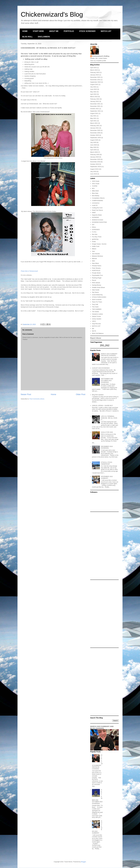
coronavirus (96, 203)
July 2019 (93, 171)
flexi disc (95, 234)
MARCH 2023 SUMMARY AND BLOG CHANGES (109, 355)
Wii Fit (94, 331)
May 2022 (93, 92)
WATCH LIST (106, 31)
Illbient (94, 249)
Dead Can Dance (97, 210)
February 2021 (95, 126)
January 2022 (95, 101)
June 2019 (94, 174)
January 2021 (95, 128)
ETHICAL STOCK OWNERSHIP (107, 463)
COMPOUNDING (97, 201)
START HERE (38, 31)
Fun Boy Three (97, 237)
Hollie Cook (96, 246)
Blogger (83, 862)
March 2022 (94, 97)
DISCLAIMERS (44, 37)
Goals (94, 242)
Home (54, 394)
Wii (93, 329)
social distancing (97, 295)
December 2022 (95, 77)
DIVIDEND (95, 217)
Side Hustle (96, 290)
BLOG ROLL (27, 37)
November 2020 (95, 133)
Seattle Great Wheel (98, 287)
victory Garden (97, 319)
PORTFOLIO (69, 31)
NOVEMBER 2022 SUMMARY (107, 477)
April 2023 (93, 68)
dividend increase (98, 220)
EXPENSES (96, 230)
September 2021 (95, 111)
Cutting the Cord (97, 208)
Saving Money (96, 285)
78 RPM (95, 186)
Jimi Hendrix (96, 254)
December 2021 (95, 104)
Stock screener (97, 299)
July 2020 (93, 142)
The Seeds (95, 312)
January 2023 (95, 75)
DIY (93, 225)
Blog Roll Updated (98, 395)
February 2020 (95, 155)
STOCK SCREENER (87, 31)
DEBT (94, 213)
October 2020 (95, 135)
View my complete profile (98, 61)
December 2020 (95, 130)
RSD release (96, 283)
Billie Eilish (95, 191)
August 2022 (94, 84)
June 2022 (94, 89)
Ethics (94, 227)
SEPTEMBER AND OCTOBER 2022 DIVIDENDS (107, 380)
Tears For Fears (97, 302)
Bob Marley (96, 196)
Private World (96, 273)
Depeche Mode (97, 215)
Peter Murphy (96, 268)
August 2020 (94, 140)
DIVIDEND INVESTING (99, 222)
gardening (95, 239)
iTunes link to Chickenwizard (29, 271)
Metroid (94, 258)
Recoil (94, 280)
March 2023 (94, 70)
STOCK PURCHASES (99, 297)
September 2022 (95, 82)
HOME (25, 31)
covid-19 (95, 205)
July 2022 (93, 87)
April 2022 (93, 94)
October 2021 (95, 109)
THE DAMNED (97, 309)
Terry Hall (95, 304)
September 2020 (95, 138)
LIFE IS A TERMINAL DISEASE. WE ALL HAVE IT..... (109, 418)
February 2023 (95, 72)
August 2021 (94, 113)
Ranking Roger (97, 278)
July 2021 (93, 116)
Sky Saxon (95, 292)
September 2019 (95, 167)
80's (93, 188)
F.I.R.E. (94, 232)
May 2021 (93, 118)
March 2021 (94, 123)
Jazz (93, 251)
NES (93, 261)
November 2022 (95, 80)
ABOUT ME (54, 31)
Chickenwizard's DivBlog (101, 56)
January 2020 (95, 157)
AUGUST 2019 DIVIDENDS (101, 368)
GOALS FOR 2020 (107, 432)
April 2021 (93, 121)
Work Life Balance (98, 333)
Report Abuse (96, 338)
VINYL (94, 321)
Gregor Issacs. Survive (99, 244)
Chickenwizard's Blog (52, 14)
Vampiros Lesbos (97, 314)
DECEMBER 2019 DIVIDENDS (107, 447)
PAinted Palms (97, 266)
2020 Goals (96, 181)
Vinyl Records (96, 324)
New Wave (95, 263)
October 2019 (95, 164)
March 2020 (94, 152)
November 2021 (95, 106)
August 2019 (94, 169)
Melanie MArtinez (97, 256)
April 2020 (93, 150)
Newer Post (26, 394)
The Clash (95, 307)
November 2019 (95, 162)
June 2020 (94, 145)
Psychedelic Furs (97, 275)
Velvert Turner (96, 316)
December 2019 (95, 159)
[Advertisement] (104, 546)
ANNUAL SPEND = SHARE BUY (102, 406)
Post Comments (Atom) (37, 399)
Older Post (81, 394)
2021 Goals (96, 184)
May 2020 (93, 147)
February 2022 (95, 99)
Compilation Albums (98, 198)
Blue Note (95, 193)
